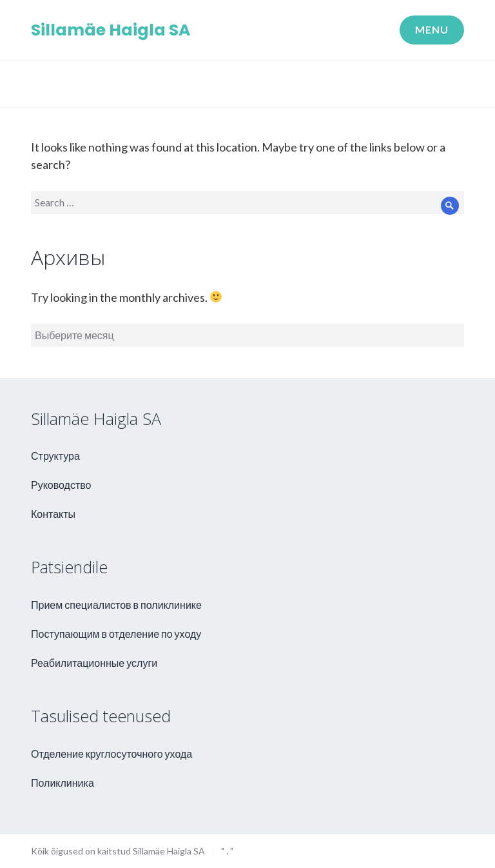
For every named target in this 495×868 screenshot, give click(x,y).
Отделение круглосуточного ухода (112, 754)
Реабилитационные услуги (94, 663)
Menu (432, 29)
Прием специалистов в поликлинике (116, 605)
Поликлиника (63, 783)
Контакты (53, 514)
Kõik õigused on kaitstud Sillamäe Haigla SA (118, 851)
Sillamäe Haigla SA (111, 30)
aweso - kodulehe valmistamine (448, 849)
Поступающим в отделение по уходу (116, 634)
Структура (55, 456)
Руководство (61, 485)
